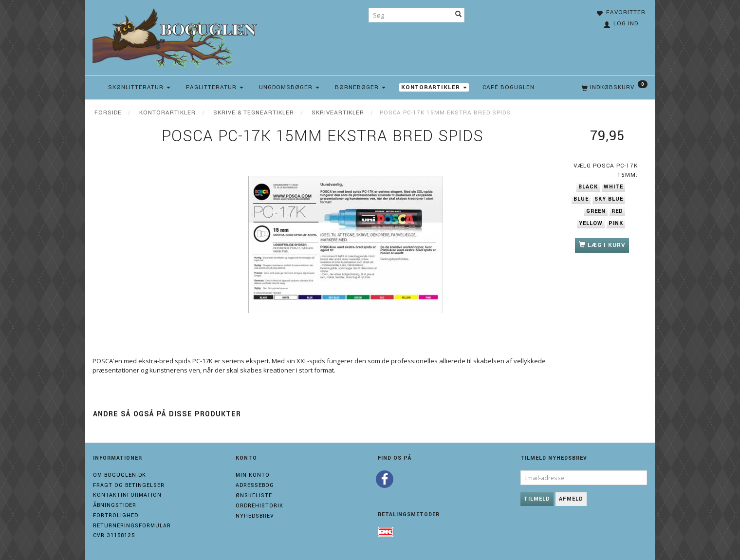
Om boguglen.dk (120, 475)
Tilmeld (537, 499)
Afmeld (571, 499)
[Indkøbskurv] (613, 88)
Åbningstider (115, 505)
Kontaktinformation (127, 495)
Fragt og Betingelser (129, 485)
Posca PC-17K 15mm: (606, 170)
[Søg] (459, 15)
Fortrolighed (116, 515)
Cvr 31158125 (114, 535)
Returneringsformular (132, 526)
